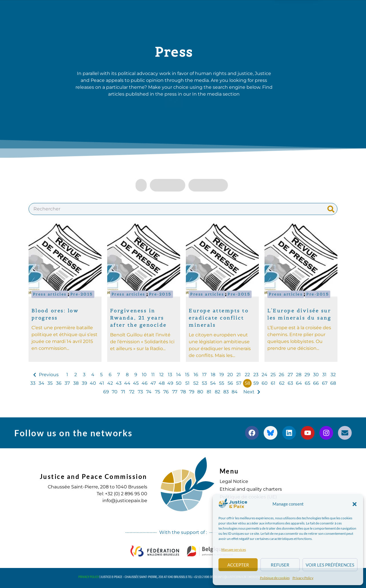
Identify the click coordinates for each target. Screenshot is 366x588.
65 (308, 383)
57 (239, 383)
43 (119, 383)
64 (299, 383)
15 (187, 375)
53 (204, 383)
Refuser (280, 565)
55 (222, 383)
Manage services (234, 549)
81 (209, 392)
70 (115, 392)
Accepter (238, 565)
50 (179, 383)
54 (213, 383)
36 (59, 383)
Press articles (50, 294)
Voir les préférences (330, 565)
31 (324, 375)
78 (183, 392)
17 (204, 375)
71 (123, 392)
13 (170, 375)
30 (316, 375)
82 (217, 392)
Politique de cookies (275, 578)
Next (249, 392)
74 (149, 392)
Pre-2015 (82, 294)
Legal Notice (234, 481)
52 (196, 383)
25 (273, 375)
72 (132, 392)
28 (299, 375)
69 (106, 392)
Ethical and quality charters (251, 489)
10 (144, 375)
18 (213, 375)
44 (127, 383)
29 (307, 375)
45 (136, 383)
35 (50, 383)
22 (247, 375)
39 (84, 383)
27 (290, 375)
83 (226, 392)
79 (192, 392)
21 (239, 375)
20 (230, 375)
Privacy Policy (303, 578)
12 (161, 375)
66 (316, 383)
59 (256, 383)
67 (325, 383)
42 (110, 383)
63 (290, 383)
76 (166, 392)
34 (41, 383)
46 (145, 383)
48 (162, 383)
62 (282, 383)
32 (333, 375)
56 (230, 383)
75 (158, 392)
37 (67, 383)
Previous (49, 375)
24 (264, 375)
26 (282, 375)
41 (102, 383)
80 (200, 392)
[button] (355, 504)
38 (76, 383)
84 (235, 392)
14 (179, 375)
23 (256, 375)
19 (222, 375)
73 (140, 392)
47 (153, 383)
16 (196, 375)
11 (153, 375)
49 (170, 383)
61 (273, 383)
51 (187, 383)
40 (93, 383)
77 (175, 392)
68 (333, 383)
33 (33, 383)
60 (265, 383)
